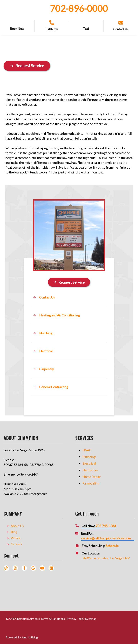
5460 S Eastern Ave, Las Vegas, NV (106, 557)
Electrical (89, 462)
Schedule (112, 544)
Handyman (90, 469)
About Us (17, 525)
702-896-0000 (79, 8)
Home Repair (92, 475)
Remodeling (91, 482)
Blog (14, 531)
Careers (16, 543)
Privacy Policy (76, 617)
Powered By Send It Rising (22, 636)
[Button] (69, 282)
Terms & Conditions (53, 617)
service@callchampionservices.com (106, 537)
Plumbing (89, 455)
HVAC (87, 449)
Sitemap (91, 617)
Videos (16, 537)
